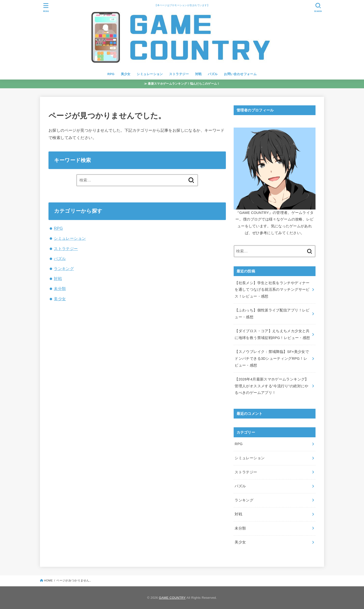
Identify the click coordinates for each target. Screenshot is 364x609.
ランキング (64, 269)
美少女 (126, 74)
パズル (213, 74)
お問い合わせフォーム (240, 74)
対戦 (198, 74)
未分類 (60, 289)
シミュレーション (150, 74)
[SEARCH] (318, 7)
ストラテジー (179, 74)
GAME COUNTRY (172, 598)
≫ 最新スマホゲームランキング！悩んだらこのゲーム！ (182, 84)
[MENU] (46, 7)
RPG (111, 74)
